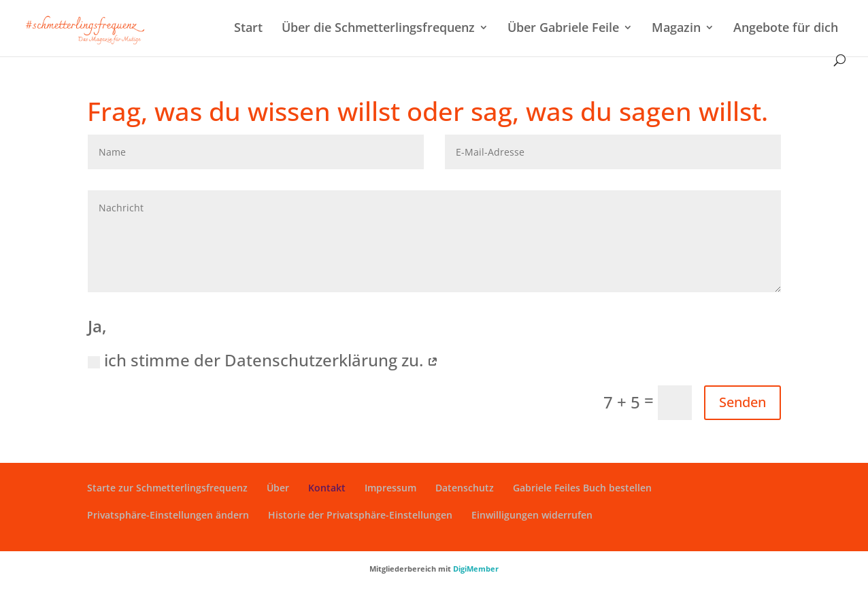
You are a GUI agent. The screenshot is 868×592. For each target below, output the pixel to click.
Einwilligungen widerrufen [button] (532, 515)
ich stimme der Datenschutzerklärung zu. (263, 360)
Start (248, 29)
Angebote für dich (786, 29)
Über (278, 488)
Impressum (390, 488)
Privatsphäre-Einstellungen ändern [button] (168, 515)
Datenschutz (465, 488)
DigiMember (476, 569)
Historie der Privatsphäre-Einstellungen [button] (360, 515)
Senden (742, 402)
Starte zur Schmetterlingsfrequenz (167, 488)
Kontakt (327, 488)
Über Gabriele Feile (563, 29)
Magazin (676, 29)
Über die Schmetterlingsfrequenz (378, 29)
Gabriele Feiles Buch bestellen (582, 488)
